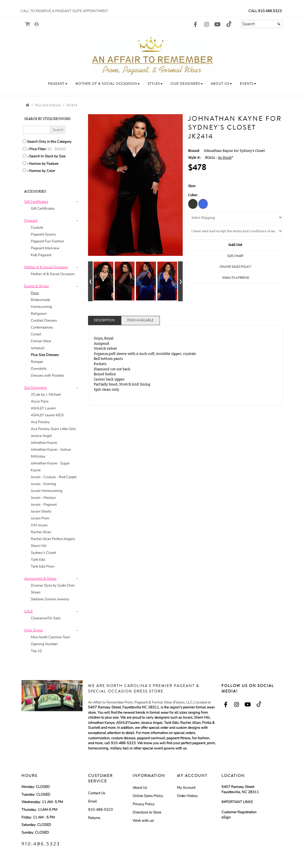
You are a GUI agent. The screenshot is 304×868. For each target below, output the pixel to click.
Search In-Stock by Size (47, 156)
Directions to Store (147, 812)
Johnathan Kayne (44, 443)
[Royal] (203, 204)
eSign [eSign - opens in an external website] (226, 817)
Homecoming (41, 307)
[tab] (52, 205)
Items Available (140, 320)
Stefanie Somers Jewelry (50, 599)
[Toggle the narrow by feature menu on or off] (24, 163)
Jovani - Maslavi (43, 498)
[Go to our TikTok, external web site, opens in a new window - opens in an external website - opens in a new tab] (229, 24)
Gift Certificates (43, 209)
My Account (186, 788)
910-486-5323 (100, 810)
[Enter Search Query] (37, 130)
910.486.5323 (41, 844)
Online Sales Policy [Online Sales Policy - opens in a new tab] (235, 267)
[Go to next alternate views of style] (180, 281)
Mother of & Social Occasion (53, 274)
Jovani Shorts (41, 511)
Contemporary (42, 327)
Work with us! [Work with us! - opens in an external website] (143, 821)
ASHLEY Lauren (43, 408)
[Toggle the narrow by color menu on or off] (24, 170)
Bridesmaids (40, 300)
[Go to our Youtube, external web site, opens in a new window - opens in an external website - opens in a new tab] (218, 25)
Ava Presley (40, 422)
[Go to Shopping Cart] (28, 24)
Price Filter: (38, 149)
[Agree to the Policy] (235, 231)
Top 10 (36, 651)
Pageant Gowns (43, 234)
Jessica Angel (41, 436)
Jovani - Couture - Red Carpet (54, 477)
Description (104, 320)
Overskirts (39, 369)
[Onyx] (193, 204)
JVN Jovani (39, 525)
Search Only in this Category (49, 142)
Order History (187, 796)
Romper (37, 362)
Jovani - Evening (43, 484)
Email (92, 801)
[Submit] (279, 24)
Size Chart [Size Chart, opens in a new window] (235, 256)
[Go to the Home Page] (28, 105)
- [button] (77, 202)
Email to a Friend (236, 278)
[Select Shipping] (235, 217)
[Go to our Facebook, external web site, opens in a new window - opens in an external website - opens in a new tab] (196, 25)
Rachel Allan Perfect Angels (53, 539)
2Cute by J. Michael (46, 395)
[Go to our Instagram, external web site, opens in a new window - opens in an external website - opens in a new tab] (207, 25)
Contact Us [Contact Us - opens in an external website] (97, 793)
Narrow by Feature (44, 164)
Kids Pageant (41, 255)
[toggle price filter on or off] (24, 149)
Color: (193, 195)
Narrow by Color (42, 171)
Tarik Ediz (38, 560)
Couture (37, 228)
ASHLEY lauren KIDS (47, 415)
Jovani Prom (40, 518)
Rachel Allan (41, 532)
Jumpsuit (38, 348)
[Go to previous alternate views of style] (90, 281)
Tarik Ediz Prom (43, 566)
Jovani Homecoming (47, 491)
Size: (192, 186)
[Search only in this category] (24, 141)
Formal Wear (41, 341)
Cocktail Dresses (44, 321)
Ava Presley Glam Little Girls (53, 429)
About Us (140, 788)
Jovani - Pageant (44, 505)
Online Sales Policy (148, 796)
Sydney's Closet (43, 553)
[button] (58, 84)
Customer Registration (239, 812)
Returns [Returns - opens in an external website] (94, 818)
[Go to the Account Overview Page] (37, 25)
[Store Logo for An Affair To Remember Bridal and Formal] (152, 56)
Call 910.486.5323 (265, 11)
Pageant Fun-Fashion (47, 241)
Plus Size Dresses (45, 355)
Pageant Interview (45, 248)
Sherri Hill (39, 546)
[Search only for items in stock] (24, 156)
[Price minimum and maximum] (58, 149)
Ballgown (39, 314)
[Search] (262, 24)
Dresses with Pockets (47, 376)
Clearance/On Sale (46, 618)
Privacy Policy (144, 804)
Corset (36, 334)
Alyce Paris (40, 401)
